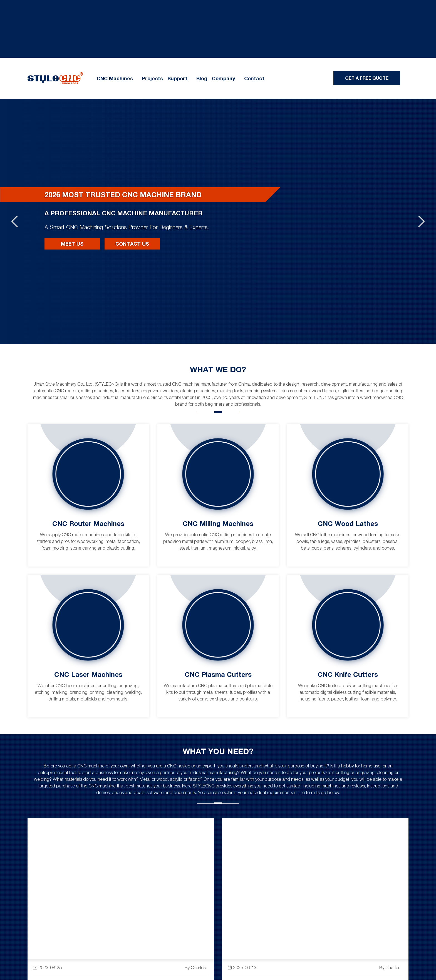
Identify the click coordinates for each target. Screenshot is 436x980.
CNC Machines (115, 78)
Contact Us (132, 243)
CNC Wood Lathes (348, 523)
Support (177, 78)
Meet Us (72, 243)
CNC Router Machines (88, 523)
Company (224, 78)
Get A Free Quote (367, 78)
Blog (202, 78)
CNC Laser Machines (88, 674)
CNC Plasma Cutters (218, 674)
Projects (152, 78)
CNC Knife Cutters (348, 674)
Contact (254, 78)
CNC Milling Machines (218, 523)
